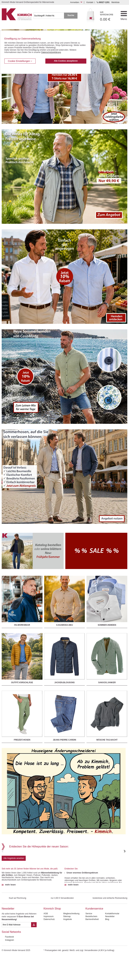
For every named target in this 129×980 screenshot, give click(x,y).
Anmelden (75, 2)
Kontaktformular (112, 938)
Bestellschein (91, 941)
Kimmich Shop (52, 933)
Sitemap (67, 941)
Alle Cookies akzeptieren (66, 61)
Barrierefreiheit (92, 943)
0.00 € (108, 16)
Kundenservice (94, 933)
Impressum (48, 941)
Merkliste (115, 2)
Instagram (9, 964)
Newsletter (8, 933)
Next (124, 863)
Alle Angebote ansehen (14, 882)
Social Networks (11, 956)
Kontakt (90, 2)
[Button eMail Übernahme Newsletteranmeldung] (34, 949)
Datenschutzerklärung (51, 52)
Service (89, 938)
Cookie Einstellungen (20, 61)
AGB (46, 938)
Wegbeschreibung (71, 938)
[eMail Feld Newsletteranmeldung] (16, 949)
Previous (3, 863)
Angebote (67, 943)
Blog (107, 943)
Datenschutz (49, 943)
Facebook (9, 961)
